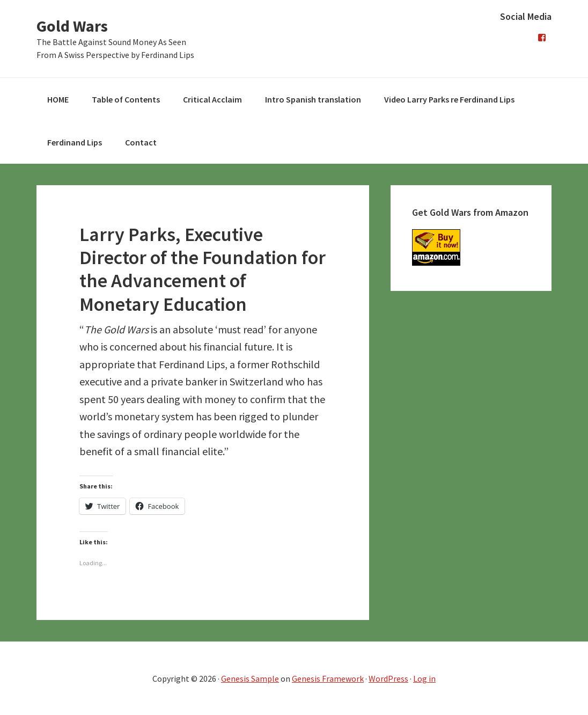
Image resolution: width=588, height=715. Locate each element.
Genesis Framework (328, 678)
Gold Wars (72, 26)
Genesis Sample (250, 678)
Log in (424, 678)
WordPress (388, 678)
